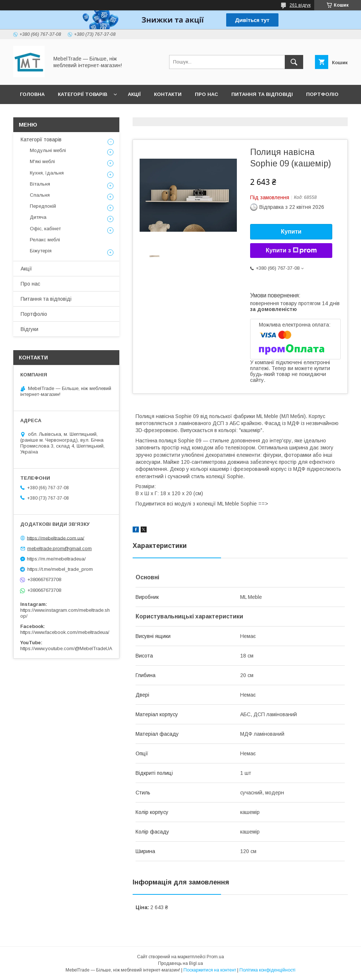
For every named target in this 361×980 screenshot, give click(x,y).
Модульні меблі (48, 150)
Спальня (40, 195)
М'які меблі (42, 161)
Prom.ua (215, 957)
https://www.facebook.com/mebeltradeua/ (65, 632)
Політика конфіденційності (267, 970)
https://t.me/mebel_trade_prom (60, 569)
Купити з (291, 251)
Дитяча (38, 217)
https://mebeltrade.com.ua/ (56, 538)
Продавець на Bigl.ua (180, 963)
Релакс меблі (45, 240)
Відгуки (30, 113)
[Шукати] (294, 62)
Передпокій (43, 206)
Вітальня (40, 184)
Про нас (206, 94)
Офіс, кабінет (45, 229)
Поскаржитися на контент (210, 970)
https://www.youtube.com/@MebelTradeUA (66, 648)
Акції (134, 94)
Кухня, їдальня (47, 173)
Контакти (168, 94)
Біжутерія (41, 251)
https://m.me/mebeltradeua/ (56, 559)
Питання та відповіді (262, 94)
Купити (291, 232)
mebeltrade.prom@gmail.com (59, 548)
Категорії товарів (83, 94)
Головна (32, 94)
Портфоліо (322, 94)
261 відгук (300, 5)
